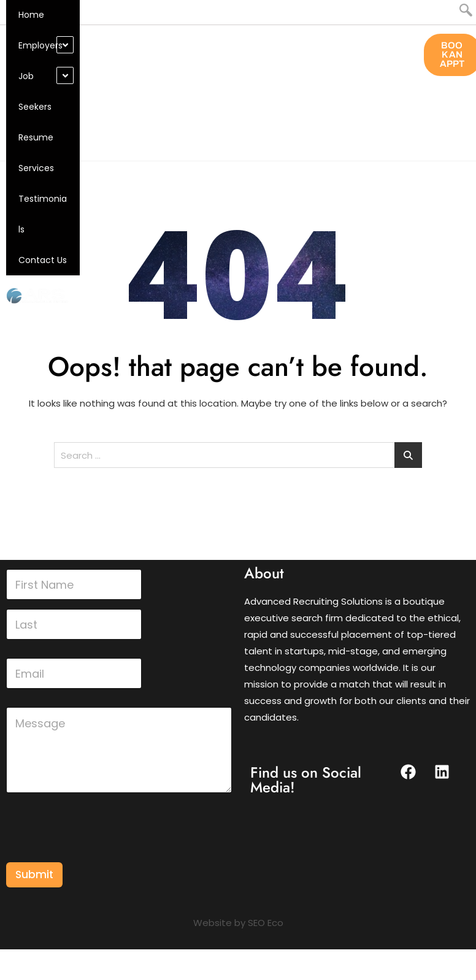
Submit (34, 875)
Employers (40, 45)
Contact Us (43, 260)
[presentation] (99, 854)
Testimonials (43, 214)
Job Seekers (35, 91)
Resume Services (36, 153)
